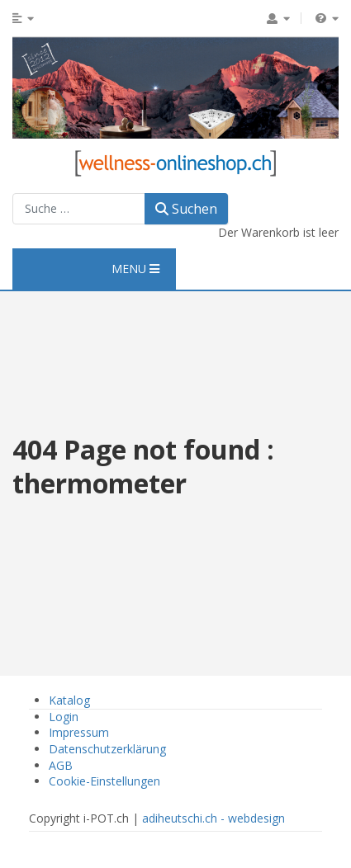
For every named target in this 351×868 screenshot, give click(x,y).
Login (64, 717)
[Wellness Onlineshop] (175, 161)
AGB (61, 765)
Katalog (69, 700)
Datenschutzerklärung (107, 749)
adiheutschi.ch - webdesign (213, 818)
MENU (135, 269)
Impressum (79, 732)
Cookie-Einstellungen (104, 781)
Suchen (186, 209)
